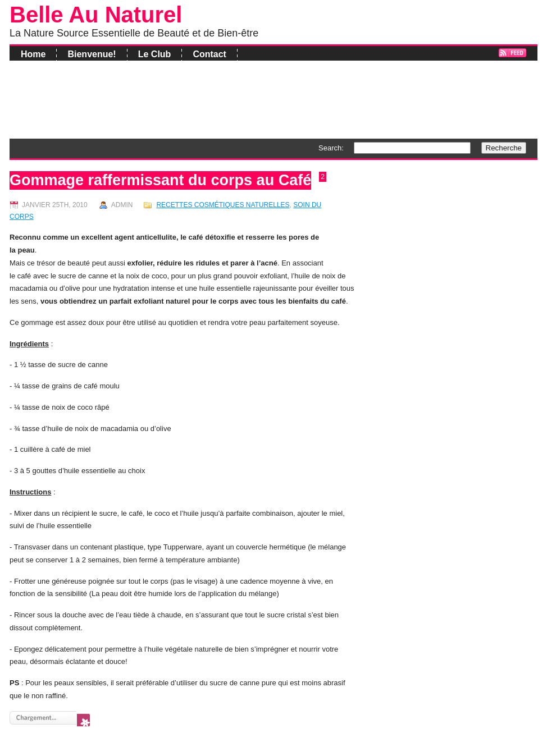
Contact (209, 54)
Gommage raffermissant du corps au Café (160, 180)
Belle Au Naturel (96, 15)
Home (33, 54)
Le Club (155, 54)
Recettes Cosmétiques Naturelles (223, 205)
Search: (331, 148)
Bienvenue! (92, 54)
